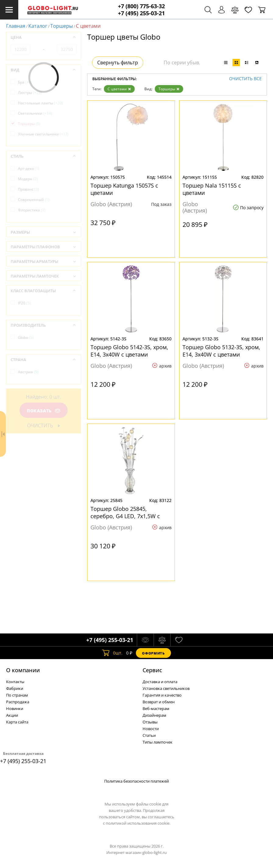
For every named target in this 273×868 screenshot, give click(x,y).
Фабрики (15, 688)
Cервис (152, 670)
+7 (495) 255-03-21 (141, 13)
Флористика (32, 210)
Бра (25, 82)
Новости (151, 729)
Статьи (149, 735)
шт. (112, 653)
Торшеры (62, 26)
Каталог (38, 26)
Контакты (15, 682)
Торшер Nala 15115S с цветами (212, 189)
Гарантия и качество (162, 695)
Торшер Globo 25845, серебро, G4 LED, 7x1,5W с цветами (125, 512)
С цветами (119, 89)
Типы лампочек (158, 742)
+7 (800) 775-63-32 (141, 6)
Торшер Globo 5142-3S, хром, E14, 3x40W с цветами (129, 351)
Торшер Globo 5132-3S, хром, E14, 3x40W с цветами (221, 351)
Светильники (35, 113)
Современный (34, 200)
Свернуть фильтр (118, 63)
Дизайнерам (154, 715)
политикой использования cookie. (138, 823)
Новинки (15, 708)
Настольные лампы (40, 103)
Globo (26, 337)
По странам (17, 695)
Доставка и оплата (160, 682)
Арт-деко (29, 169)
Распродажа (18, 702)
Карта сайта (17, 722)
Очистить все (245, 79)
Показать (44, 411)
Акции (12, 715)
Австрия (28, 372)
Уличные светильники (43, 134)
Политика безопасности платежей (136, 781)
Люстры (30, 93)
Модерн (28, 179)
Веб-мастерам (156, 708)
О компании (23, 670)
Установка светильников (166, 688)
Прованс (28, 189)
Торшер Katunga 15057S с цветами (124, 189)
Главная (16, 26)
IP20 (24, 303)
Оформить (153, 653)
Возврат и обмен (159, 702)
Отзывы (150, 722)
